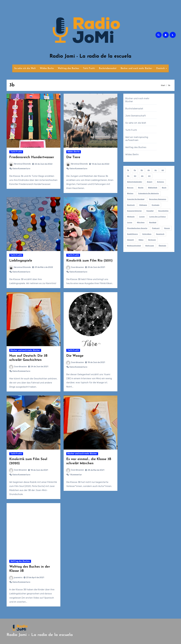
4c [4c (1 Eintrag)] (156, 170)
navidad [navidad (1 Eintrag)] (153, 222)
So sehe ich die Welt (25, 68)
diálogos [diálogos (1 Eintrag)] (143, 205)
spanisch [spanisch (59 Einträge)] (160, 234)
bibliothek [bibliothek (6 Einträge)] (153, 188)
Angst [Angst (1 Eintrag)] (150, 182)
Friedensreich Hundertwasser (32, 157)
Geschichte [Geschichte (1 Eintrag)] (163, 211)
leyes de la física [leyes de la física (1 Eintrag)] (157, 217)
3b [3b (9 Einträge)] (142, 170)
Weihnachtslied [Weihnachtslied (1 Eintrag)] (134, 246)
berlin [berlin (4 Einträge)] (141, 188)
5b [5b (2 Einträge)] (128, 176)
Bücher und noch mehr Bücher (136, 68)
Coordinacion (75, 267)
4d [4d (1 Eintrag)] (163, 170)
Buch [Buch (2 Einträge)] (164, 188)
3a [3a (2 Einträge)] (135, 170)
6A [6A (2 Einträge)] (142, 176)
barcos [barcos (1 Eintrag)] (130, 188)
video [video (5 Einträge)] (141, 240)
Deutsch (161, 68)
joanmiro (16, 578)
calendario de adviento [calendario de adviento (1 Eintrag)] (148, 193)
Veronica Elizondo (20, 164)
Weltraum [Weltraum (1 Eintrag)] (150, 246)
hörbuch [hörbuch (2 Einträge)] (131, 217)
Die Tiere (73, 157)
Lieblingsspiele (21, 261)
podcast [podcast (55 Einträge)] (156, 228)
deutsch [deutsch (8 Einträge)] (131, 205)
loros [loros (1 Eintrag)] (130, 222)
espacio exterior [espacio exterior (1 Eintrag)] (134, 211)
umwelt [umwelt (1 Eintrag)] (130, 240)
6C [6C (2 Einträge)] (149, 176)
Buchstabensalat (108, 68)
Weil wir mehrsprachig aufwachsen (137, 139)
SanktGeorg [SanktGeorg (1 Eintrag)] (132, 234)
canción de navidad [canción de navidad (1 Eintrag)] (136, 199)
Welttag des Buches (68, 68)
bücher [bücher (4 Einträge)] (130, 193)
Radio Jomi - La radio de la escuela (90, 56)
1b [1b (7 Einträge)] (128, 170)
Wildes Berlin (47, 68)
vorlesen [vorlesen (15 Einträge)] (152, 240)
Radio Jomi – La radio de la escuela (40, 635)
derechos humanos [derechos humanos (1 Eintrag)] (158, 199)
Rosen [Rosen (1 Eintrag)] (167, 228)
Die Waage (75, 356)
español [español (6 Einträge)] (150, 211)
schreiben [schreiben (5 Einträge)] (147, 234)
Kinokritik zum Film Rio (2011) (89, 261)
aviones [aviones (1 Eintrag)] (161, 182)
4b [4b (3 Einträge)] (149, 170)
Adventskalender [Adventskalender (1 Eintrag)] (135, 182)
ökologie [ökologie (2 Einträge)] (162, 246)
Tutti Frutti (89, 68)
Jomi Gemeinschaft (136, 116)
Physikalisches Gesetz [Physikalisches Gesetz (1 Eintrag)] (137, 228)
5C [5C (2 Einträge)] (135, 176)
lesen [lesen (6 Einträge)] (142, 217)
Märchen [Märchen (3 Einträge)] (141, 222)
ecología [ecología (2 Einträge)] (156, 205)
